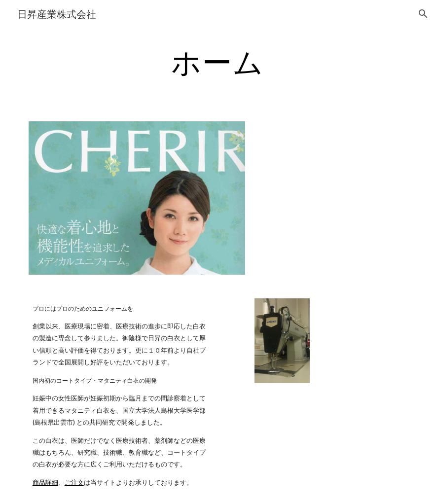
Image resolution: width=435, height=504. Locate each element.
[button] (423, 14)
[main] (217, 62)
